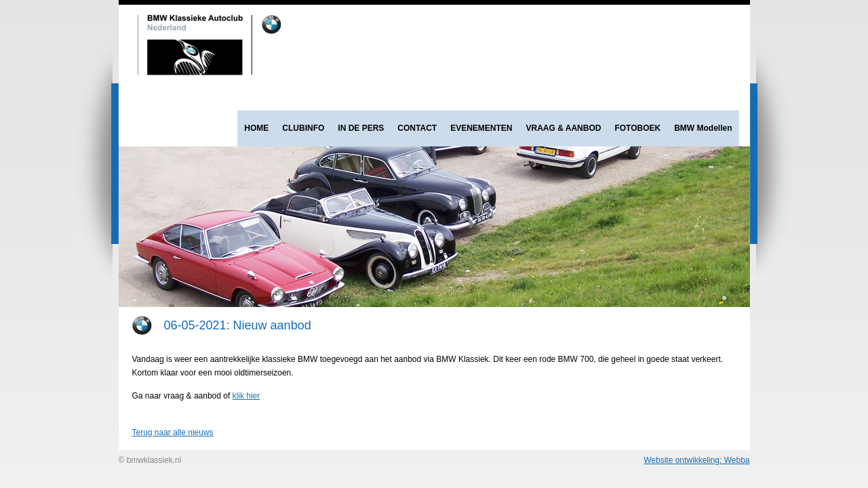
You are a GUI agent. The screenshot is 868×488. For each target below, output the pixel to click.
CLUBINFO (303, 128)
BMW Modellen (703, 128)
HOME (256, 128)
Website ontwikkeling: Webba (696, 460)
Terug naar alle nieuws (173, 432)
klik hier (246, 396)
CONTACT (417, 128)
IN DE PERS (361, 128)
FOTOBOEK (637, 128)
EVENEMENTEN (481, 128)
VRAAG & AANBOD (564, 128)
